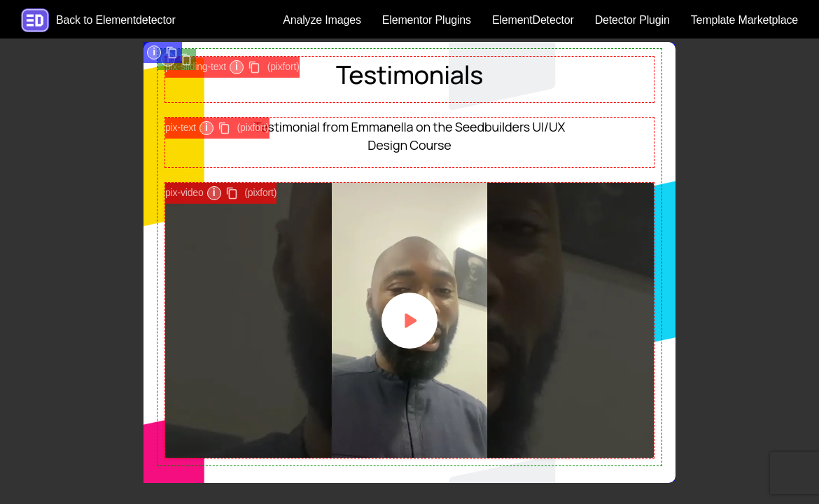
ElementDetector (533, 20)
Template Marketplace (744, 20)
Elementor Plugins (427, 20)
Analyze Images (322, 20)
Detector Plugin (632, 20)
